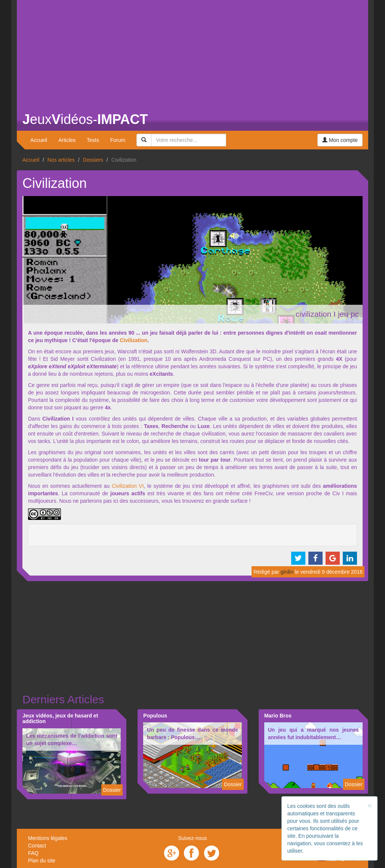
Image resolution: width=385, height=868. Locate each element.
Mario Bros (278, 716)
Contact (37, 846)
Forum (118, 140)
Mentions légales (48, 838)
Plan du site (42, 861)
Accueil (39, 140)
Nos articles (61, 160)
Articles (67, 140)
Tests (93, 140)
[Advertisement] (192, 52)
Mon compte (340, 140)
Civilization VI (128, 486)
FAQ (33, 853)
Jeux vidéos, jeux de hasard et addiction (60, 718)
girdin (287, 572)
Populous (155, 716)
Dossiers (93, 160)
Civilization (133, 340)
